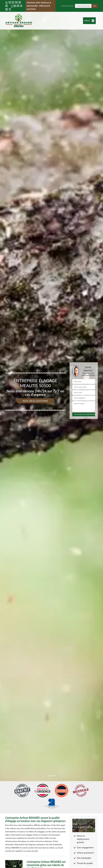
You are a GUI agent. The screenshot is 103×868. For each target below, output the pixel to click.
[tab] (51, 434)
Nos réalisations (35, 401)
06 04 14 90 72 (14, 8)
